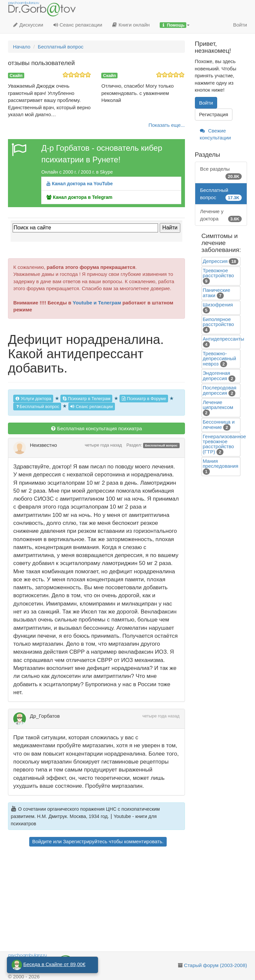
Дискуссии (28, 25)
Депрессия (215, 261)
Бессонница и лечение (219, 424)
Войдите (42, 841)
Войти (240, 25)
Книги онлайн (131, 25)
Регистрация (214, 114)
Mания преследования (221, 463)
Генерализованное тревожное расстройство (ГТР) (224, 444)
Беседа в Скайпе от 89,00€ (54, 964)
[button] (175, 25)
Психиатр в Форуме (144, 399)
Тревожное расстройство (218, 273)
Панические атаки (217, 293)
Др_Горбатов (45, 716)
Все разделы (221, 173)
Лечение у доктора (221, 215)
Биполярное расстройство (218, 322)
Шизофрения (218, 305)
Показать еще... (167, 125)
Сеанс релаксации (78, 25)
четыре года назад (103, 445)
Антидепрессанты (224, 339)
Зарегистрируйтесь (85, 841)
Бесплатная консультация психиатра (96, 428)
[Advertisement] (96, 900)
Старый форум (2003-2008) (215, 965)
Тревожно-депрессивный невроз (220, 359)
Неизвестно (43, 445)
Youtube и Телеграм (97, 303)
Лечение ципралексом (218, 405)
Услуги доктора (33, 399)
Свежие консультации (215, 134)
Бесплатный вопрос (37, 407)
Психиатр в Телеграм (86, 399)
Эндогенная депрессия (217, 376)
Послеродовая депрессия (220, 390)
